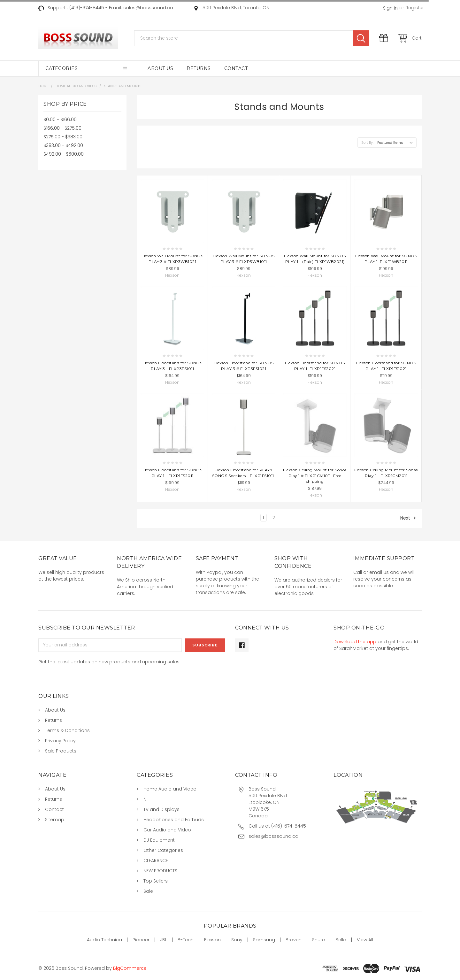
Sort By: (367, 143)
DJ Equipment (159, 840)
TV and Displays (161, 809)
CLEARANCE (156, 860)
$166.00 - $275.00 (62, 128)
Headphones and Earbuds (174, 820)
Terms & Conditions (67, 730)
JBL (164, 940)
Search (361, 38)
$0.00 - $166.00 (60, 120)
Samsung (264, 940)
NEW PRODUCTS (160, 871)
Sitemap (55, 820)
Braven (294, 940)
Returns (199, 68)
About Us (160, 68)
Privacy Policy (60, 741)
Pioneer (141, 940)
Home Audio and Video (170, 789)
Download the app (355, 642)
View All (365, 940)
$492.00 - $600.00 (64, 154)
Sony (237, 940)
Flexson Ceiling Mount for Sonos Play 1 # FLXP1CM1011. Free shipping (315, 476)
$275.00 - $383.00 (63, 137)
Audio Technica (104, 940)
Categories (61, 68)
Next (408, 518)
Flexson (212, 940)
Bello (341, 940)
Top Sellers (156, 881)
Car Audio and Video (167, 830)
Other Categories (163, 850)
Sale (148, 891)
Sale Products (61, 751)
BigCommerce (130, 968)
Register (415, 8)
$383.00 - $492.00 (63, 145)
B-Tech (186, 940)
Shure (318, 940)
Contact (236, 68)
